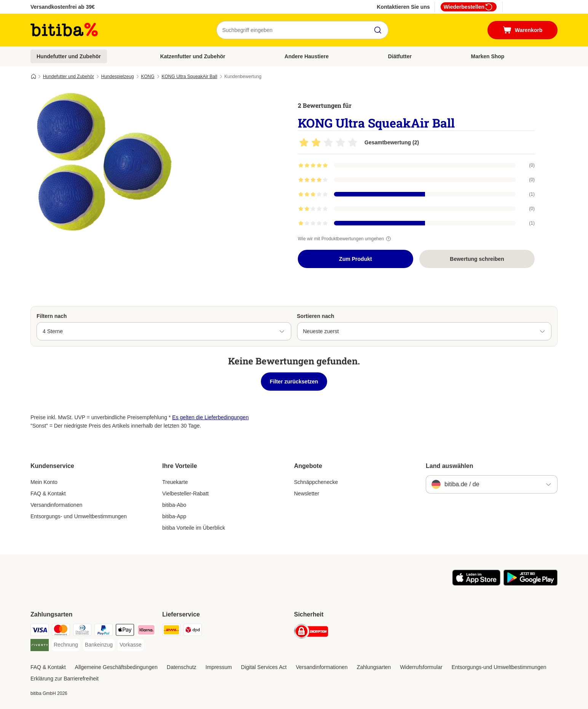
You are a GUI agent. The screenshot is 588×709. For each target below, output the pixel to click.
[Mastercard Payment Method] (61, 631)
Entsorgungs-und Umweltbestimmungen (499, 667)
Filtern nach (52, 316)
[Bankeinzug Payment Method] (99, 645)
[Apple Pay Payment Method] (125, 631)
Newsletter (307, 493)
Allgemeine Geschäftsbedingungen (116, 667)
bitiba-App (174, 516)
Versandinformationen (56, 505)
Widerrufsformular (421, 667)
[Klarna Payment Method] (146, 631)
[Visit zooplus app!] (476, 584)
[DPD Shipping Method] (193, 631)
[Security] (311, 633)
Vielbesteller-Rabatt (185, 493)
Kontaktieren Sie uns (403, 7)
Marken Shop (487, 56)
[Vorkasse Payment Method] (131, 645)
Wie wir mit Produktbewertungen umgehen (345, 239)
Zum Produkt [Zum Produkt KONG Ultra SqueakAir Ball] (355, 259)
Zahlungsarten (374, 667)
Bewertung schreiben (477, 259)
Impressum (219, 667)
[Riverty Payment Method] (40, 646)
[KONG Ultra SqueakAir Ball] (103, 165)
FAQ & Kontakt (48, 493)
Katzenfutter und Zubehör (193, 56)
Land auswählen (449, 466)
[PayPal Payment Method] (104, 631)
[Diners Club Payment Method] (82, 631)
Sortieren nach (316, 316)
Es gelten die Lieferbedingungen (210, 417)
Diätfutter (400, 56)
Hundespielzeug (117, 77)
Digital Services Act (264, 667)
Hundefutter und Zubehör (69, 56)
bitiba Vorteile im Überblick (194, 528)
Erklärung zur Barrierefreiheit (65, 679)
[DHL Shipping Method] (171, 631)
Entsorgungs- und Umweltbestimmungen (79, 516)
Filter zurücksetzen (294, 382)
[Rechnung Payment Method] (66, 645)
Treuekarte (175, 482)
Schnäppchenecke (316, 482)
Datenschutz (182, 667)
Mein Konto (44, 482)
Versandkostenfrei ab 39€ (63, 7)
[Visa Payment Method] (40, 631)
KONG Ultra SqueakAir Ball (189, 77)
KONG (148, 77)
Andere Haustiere (307, 56)
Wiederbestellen (469, 7)
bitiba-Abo (174, 505)
